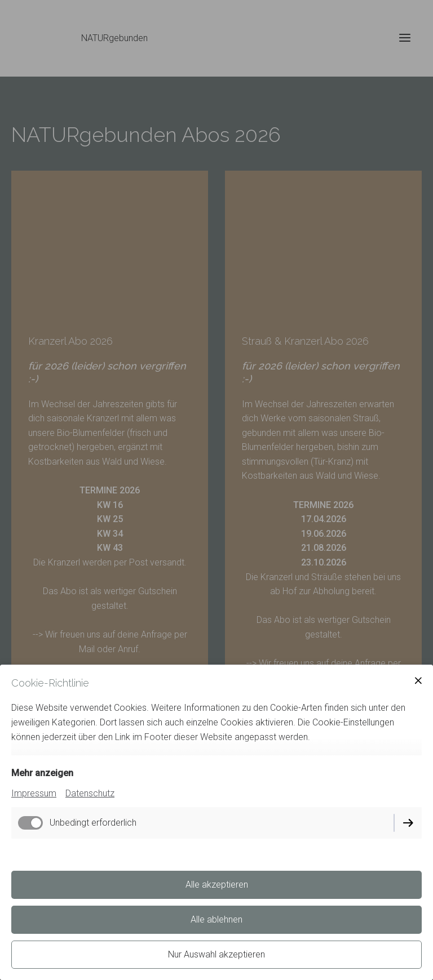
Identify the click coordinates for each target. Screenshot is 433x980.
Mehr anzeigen (42, 773)
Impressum (34, 793)
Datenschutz (90, 793)
